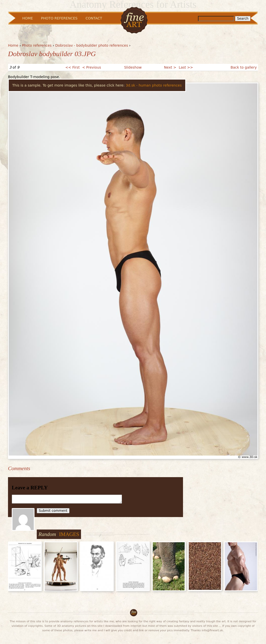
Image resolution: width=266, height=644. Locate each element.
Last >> (186, 67)
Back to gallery (244, 67)
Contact (94, 18)
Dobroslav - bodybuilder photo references (92, 45)
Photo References (59, 18)
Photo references (37, 45)
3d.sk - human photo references (154, 85)
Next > (170, 67)
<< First (72, 67)
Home (13, 45)
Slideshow (133, 67)
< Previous (92, 67)
